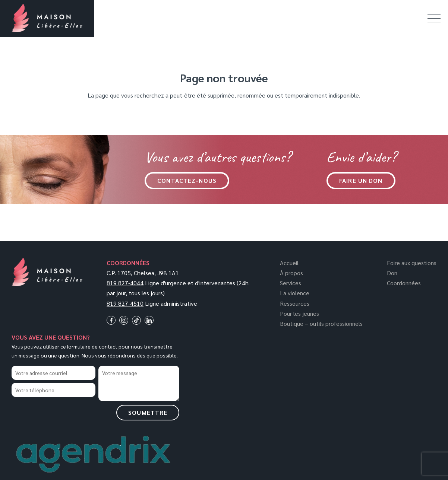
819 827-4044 (125, 283)
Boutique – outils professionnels (321, 323)
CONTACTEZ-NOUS (187, 180)
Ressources (295, 303)
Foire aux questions (412, 263)
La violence (295, 293)
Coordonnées (404, 283)
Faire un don (361, 180)
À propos (291, 273)
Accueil (289, 263)
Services (291, 283)
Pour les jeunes (299, 313)
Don (392, 273)
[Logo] (47, 284)
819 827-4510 (125, 303)
